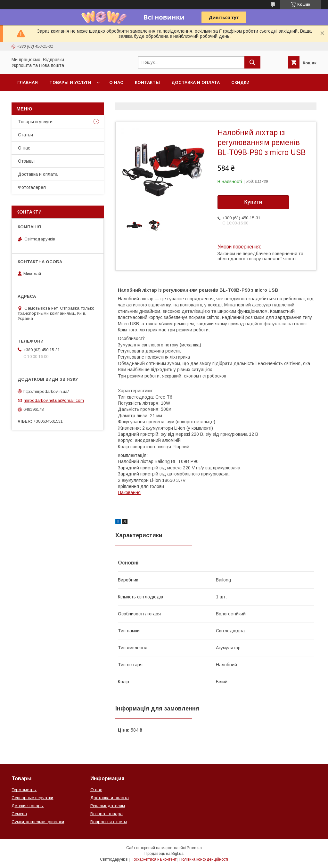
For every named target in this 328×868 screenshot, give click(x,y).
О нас (116, 82)
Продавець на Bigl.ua (164, 854)
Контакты (147, 82)
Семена (19, 814)
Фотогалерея (32, 187)
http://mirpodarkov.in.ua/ (46, 391)
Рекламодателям (108, 806)
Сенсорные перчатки (32, 798)
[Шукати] (252, 62)
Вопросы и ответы (109, 822)
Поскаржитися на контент (154, 859)
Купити (253, 202)
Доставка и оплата (196, 82)
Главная (28, 82)
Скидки (240, 82)
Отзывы (26, 161)
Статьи (25, 135)
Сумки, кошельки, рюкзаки (38, 822)
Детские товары (28, 806)
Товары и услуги (70, 82)
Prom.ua (194, 848)
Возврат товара (107, 814)
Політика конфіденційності (204, 859)
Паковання (129, 492)
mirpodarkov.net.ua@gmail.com (54, 400)
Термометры (24, 790)
